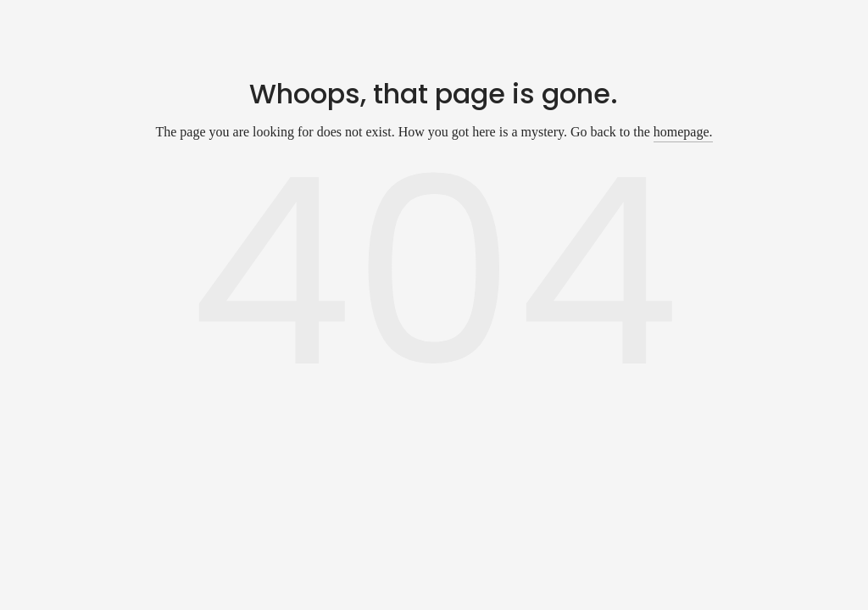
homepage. (683, 132)
